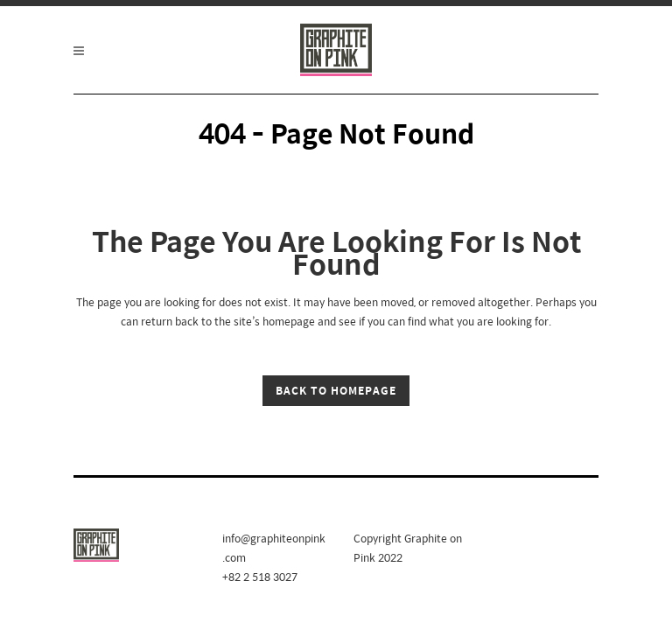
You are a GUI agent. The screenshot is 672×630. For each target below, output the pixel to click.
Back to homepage (336, 390)
